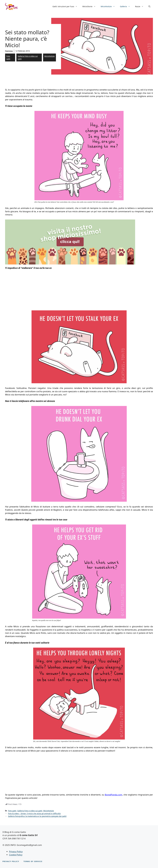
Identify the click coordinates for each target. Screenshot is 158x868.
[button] (149, 6)
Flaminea (9, 51)
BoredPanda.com (113, 795)
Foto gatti (8, 57)
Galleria (126, 6)
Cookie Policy (16, 855)
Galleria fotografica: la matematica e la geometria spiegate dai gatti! (37, 816)
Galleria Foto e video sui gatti (28, 57)
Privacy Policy (16, 851)
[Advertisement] (26, 291)
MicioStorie (90, 6)
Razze (141, 6)
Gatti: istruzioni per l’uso (66, 6)
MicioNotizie (109, 6)
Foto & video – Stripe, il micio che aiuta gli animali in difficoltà (34, 814)
